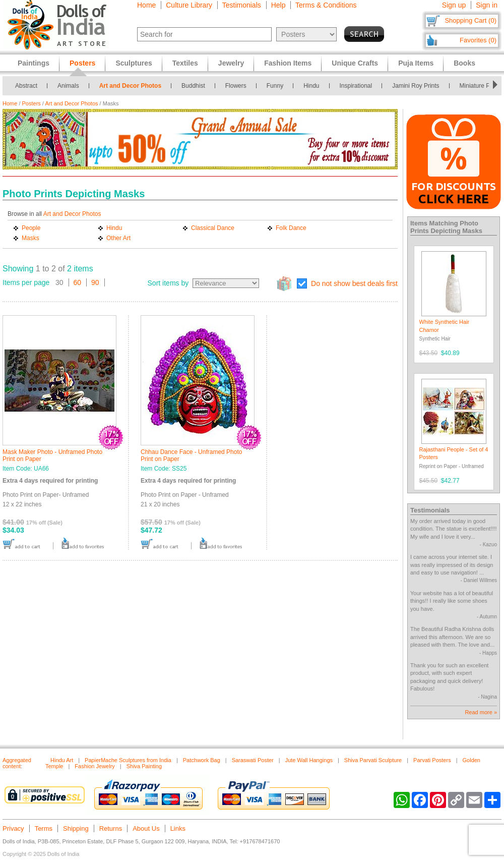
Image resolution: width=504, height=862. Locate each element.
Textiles (185, 63)
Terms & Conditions (326, 5)
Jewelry (231, 63)
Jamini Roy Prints (416, 86)
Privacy (13, 828)
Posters (31, 103)
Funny (275, 86)
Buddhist (193, 86)
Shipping (76, 828)
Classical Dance (213, 228)
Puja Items (416, 63)
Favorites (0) (478, 40)
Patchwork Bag (202, 760)
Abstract (26, 86)
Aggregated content (17, 763)
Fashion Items (288, 63)
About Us (146, 828)
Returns (111, 828)
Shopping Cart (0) (470, 20)
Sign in (487, 5)
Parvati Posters (432, 760)
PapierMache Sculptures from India (128, 760)
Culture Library (189, 5)
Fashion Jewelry (94, 766)
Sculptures (134, 63)
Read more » (481, 712)
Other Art (118, 238)
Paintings (34, 63)
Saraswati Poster (253, 760)
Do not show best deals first (354, 283)
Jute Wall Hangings (309, 760)
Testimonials (242, 5)
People (31, 228)
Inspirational (356, 86)
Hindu (311, 86)
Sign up (454, 5)
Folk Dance (291, 228)
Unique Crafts (355, 63)
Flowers (236, 86)
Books (464, 63)
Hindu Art (62, 760)
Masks (30, 238)
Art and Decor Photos (130, 86)
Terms (44, 828)
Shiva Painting (144, 766)
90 (95, 282)
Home (146, 5)
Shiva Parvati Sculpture (373, 760)
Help (278, 5)
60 (78, 282)
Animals (68, 86)
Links (178, 828)
